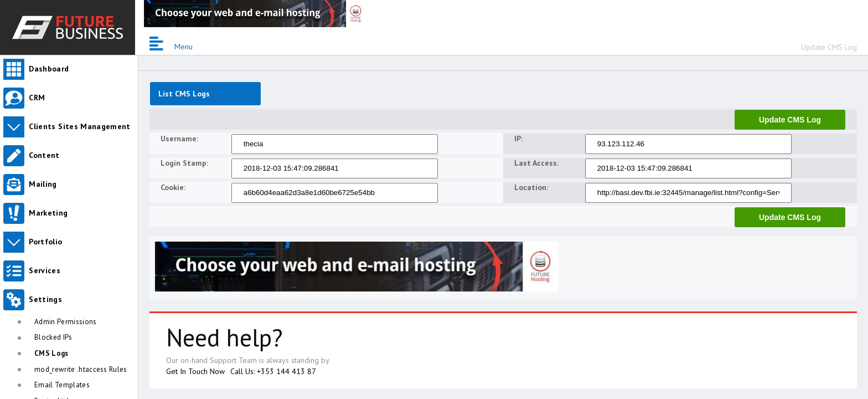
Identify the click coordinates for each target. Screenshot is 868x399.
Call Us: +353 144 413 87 (273, 371)
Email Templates (62, 385)
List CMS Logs (184, 94)
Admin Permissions (66, 322)
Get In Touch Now (195, 371)
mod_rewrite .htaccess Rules (81, 369)
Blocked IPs (53, 337)
